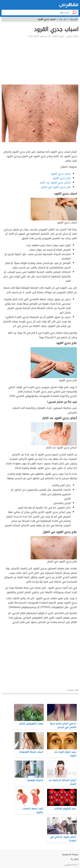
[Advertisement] (40, 61)
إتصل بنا (75, 859)
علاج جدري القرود (62, 178)
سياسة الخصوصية (70, 854)
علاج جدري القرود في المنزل (56, 187)
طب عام (63, 19)
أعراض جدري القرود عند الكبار (55, 183)
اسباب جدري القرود (61, 174)
